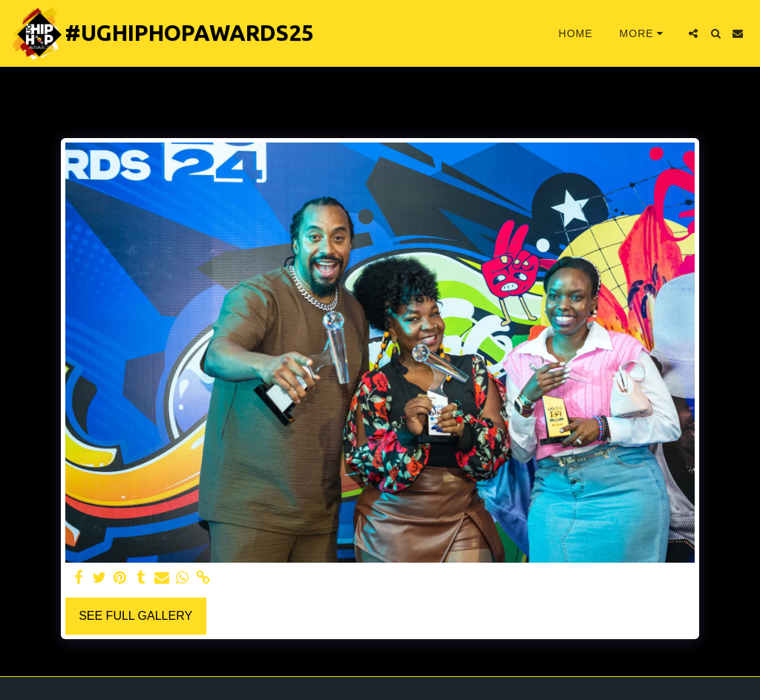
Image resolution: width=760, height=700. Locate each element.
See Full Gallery (135, 616)
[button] (693, 33)
